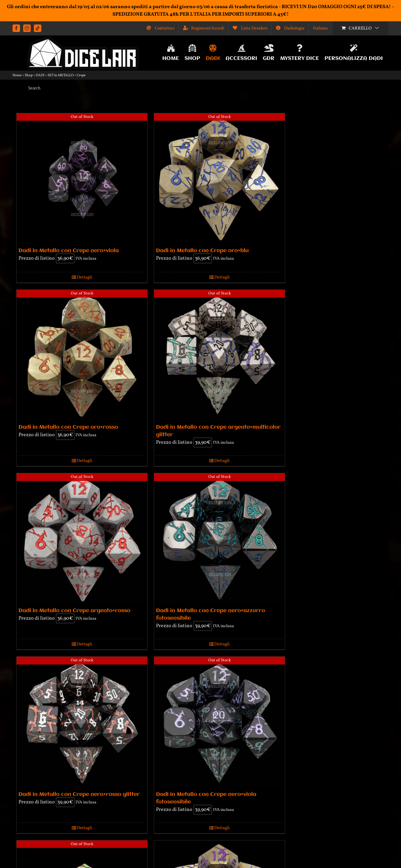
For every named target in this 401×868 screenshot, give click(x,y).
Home (17, 75)
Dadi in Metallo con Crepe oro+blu (202, 251)
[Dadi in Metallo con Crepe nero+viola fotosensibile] (219, 722)
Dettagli (84, 277)
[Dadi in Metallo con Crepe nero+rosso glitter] (82, 722)
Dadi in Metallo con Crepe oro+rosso (68, 427)
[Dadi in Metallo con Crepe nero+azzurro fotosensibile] (219, 539)
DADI (40, 75)
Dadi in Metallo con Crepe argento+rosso (74, 611)
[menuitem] (320, 28)
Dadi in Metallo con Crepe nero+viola (69, 251)
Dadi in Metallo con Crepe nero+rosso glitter (79, 794)
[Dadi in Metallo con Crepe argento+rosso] (82, 539)
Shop (29, 75)
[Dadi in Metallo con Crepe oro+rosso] (82, 355)
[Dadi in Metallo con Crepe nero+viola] (82, 179)
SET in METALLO (61, 75)
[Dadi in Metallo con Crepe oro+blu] (219, 179)
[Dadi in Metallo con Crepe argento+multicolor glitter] (219, 355)
